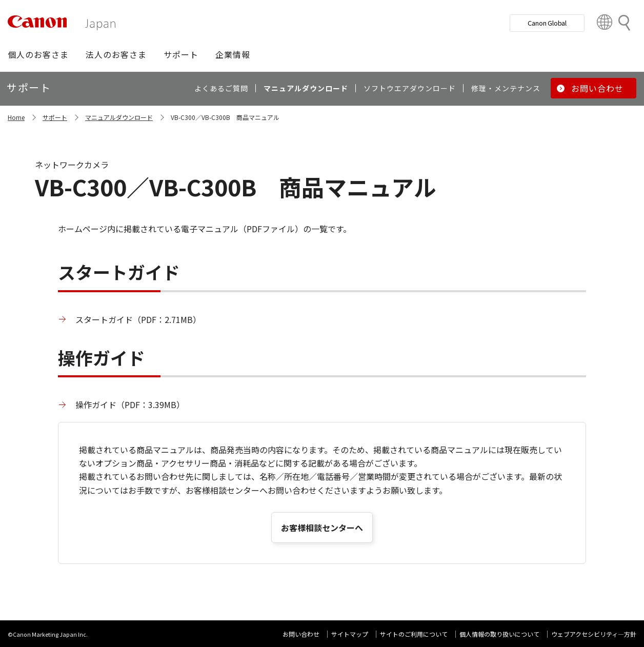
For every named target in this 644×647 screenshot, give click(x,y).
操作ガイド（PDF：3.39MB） (130, 405)
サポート (55, 117)
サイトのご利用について (414, 634)
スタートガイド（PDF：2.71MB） (138, 319)
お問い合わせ (301, 634)
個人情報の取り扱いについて (499, 634)
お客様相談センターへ (322, 528)
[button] (38, 54)
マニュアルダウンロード (119, 117)
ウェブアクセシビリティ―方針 (594, 634)
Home (16, 117)
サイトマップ (350, 634)
